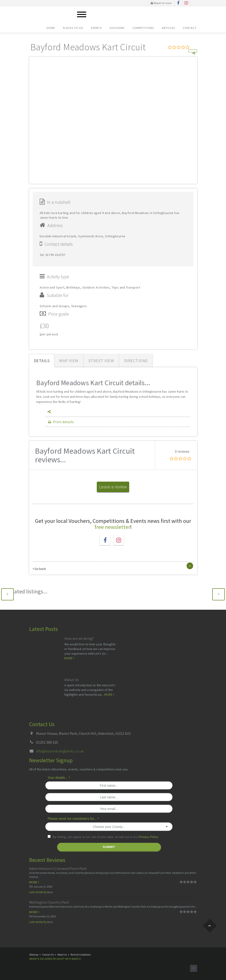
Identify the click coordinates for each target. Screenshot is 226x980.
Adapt (61, 959)
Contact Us (48, 955)
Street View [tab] (101, 361)
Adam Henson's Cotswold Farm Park (58, 868)
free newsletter (112, 527)
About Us (72, 680)
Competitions (143, 28)
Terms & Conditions (81, 955)
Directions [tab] (136, 361)
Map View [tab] (69, 361)
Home (51, 28)
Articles (168, 28)
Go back (39, 569)
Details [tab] (42, 361)
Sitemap (34, 955)
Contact (190, 28)
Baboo (76, 959)
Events (96, 28)
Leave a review (113, 487)
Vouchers (117, 28)
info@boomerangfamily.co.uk (60, 751)
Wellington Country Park (49, 902)
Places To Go (73, 28)
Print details (61, 422)
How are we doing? (79, 638)
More (69, 658)
